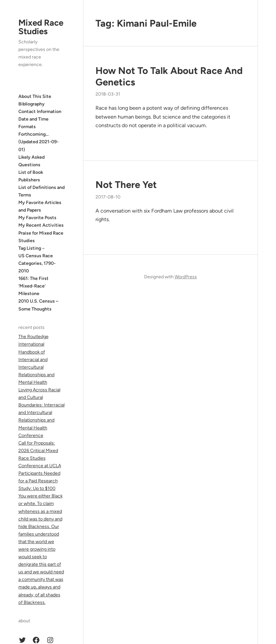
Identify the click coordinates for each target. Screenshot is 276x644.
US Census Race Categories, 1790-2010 (37, 263)
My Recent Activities (41, 225)
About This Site (35, 96)
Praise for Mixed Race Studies (41, 237)
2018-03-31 (108, 94)
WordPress (186, 277)
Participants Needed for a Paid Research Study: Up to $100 (39, 481)
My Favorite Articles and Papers (40, 206)
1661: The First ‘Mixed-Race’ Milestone (33, 286)
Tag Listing (30, 248)
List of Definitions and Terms (42, 191)
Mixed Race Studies (41, 27)
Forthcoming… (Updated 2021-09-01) (39, 142)
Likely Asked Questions (32, 161)
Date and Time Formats (33, 123)
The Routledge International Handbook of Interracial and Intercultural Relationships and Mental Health (36, 359)
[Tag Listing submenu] (43, 248)
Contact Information (40, 112)
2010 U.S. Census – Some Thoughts (38, 305)
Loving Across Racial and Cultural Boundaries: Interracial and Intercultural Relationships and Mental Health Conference (42, 413)
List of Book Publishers (31, 176)
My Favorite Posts (37, 218)
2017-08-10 (108, 197)
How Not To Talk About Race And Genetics (169, 76)
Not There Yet (126, 184)
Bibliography (32, 104)
